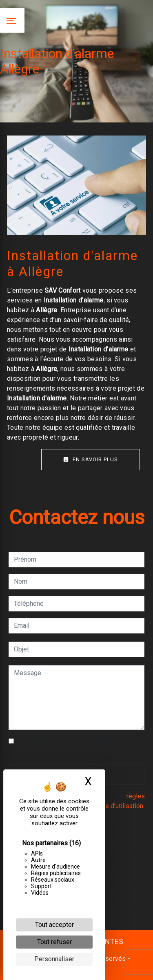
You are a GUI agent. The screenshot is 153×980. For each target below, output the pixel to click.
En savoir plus (91, 459)
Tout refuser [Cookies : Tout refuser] (54, 942)
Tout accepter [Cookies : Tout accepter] (54, 925)
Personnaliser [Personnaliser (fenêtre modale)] (54, 959)
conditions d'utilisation (111, 806)
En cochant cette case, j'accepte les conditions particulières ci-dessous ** (71, 746)
